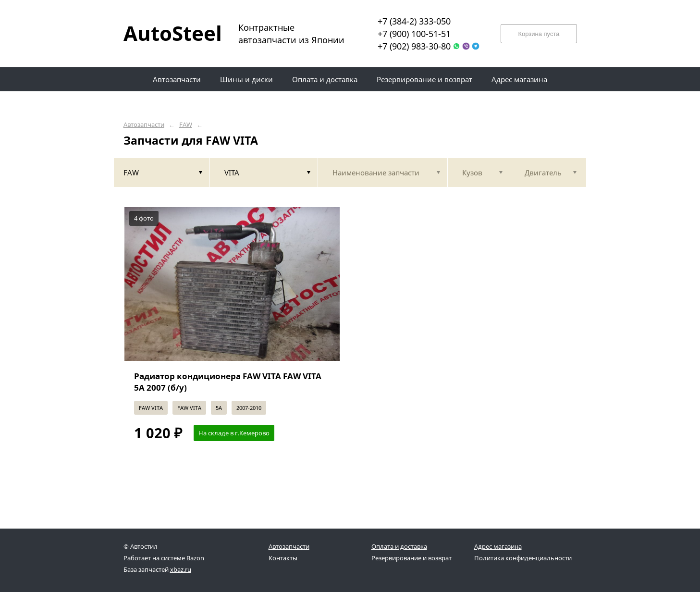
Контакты (283, 558)
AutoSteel (167, 33)
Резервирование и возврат (411, 558)
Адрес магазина (498, 546)
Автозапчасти (144, 125)
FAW (186, 125)
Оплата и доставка (399, 546)
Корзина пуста (539, 34)
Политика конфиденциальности (523, 558)
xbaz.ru (181, 569)
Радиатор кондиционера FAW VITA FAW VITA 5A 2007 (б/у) (228, 382)
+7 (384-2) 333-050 (414, 21)
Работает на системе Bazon (164, 558)
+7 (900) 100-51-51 (414, 34)
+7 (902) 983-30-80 (414, 46)
